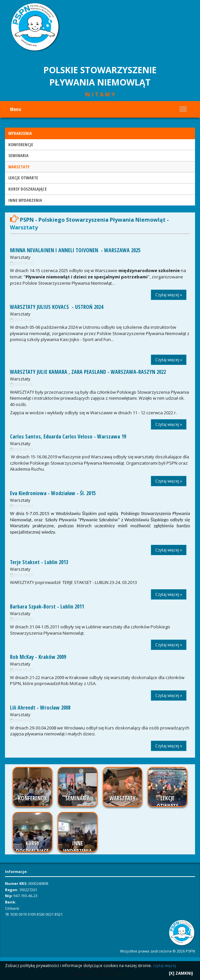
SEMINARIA (18, 155)
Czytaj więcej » (169, 295)
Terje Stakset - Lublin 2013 (39, 562)
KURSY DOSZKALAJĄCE (28, 189)
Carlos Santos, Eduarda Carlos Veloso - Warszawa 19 (68, 436)
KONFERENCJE (21, 144)
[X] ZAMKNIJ (181, 973)
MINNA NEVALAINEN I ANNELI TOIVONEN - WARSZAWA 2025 (75, 250)
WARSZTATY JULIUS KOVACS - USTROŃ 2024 (57, 307)
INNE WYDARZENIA (25, 200)
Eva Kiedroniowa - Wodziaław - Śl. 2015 (53, 493)
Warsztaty (20, 257)
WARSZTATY (19, 167)
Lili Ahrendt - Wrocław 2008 (40, 708)
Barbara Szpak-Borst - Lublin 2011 (47, 606)
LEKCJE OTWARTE (23, 178)
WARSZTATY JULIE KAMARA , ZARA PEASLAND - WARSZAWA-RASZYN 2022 (88, 372)
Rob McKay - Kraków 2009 (38, 657)
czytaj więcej (165, 966)
